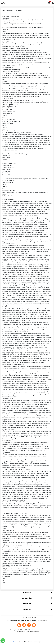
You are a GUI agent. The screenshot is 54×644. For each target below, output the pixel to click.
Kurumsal (27, 593)
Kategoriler (27, 598)
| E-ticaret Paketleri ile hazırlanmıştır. (27, 642)
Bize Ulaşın (27, 609)
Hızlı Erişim (27, 604)
